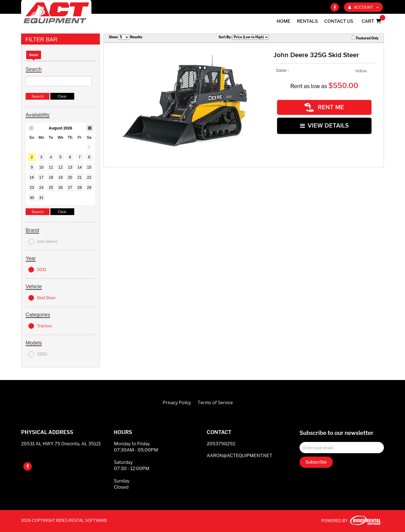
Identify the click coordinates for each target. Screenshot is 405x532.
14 (80, 167)
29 (89, 187)
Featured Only (365, 38)
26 (60, 187)
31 (41, 198)
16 (32, 177)
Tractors (40, 326)
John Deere (43, 242)
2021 (37, 270)
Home (284, 21)
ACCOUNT (363, 7)
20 (70, 177)
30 (32, 198)
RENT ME (324, 107)
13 (70, 167)
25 (51, 187)
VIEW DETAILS (324, 126)
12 (60, 167)
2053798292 (221, 444)
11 (51, 167)
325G (38, 354)
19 (60, 177)
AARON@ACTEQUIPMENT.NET (239, 456)
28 (80, 187)
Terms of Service (215, 403)
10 (41, 167)
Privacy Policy (177, 403)
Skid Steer (42, 298)
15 (89, 167)
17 (41, 177)
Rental (34, 55)
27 (70, 187)
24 (41, 187)
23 (32, 187)
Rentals (308, 21)
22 (89, 177)
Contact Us (339, 21)
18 (51, 177)
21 (80, 177)
